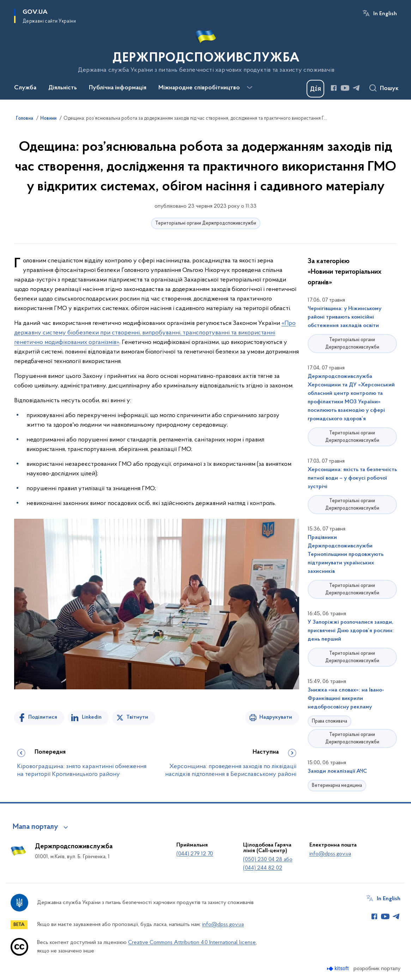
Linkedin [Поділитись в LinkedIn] (92, 717)
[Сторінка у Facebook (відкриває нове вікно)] (334, 88)
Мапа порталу (35, 827)
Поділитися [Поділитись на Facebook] (43, 717)
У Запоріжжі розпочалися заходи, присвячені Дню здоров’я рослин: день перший (351, 631)
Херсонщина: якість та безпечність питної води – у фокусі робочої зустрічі (352, 478)
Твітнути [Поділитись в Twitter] (137, 717)
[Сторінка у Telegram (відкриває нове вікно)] (356, 88)
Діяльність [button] (63, 88)
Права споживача (330, 721)
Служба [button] (25, 88)
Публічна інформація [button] (118, 88)
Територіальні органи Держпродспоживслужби (206, 223)
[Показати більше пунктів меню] (249, 88)
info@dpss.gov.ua (330, 854)
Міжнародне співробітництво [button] (199, 88)
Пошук (389, 89)
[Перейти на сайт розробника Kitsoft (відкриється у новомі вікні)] (339, 969)
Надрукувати (276, 717)
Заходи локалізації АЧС (337, 771)
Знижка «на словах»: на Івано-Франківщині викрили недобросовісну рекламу (346, 699)
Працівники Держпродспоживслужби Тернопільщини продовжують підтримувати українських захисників (346, 554)
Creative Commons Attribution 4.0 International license (192, 943)
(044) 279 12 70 (195, 854)
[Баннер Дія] (315, 89)
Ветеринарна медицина (337, 786)
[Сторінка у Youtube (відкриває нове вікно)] (345, 88)
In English (385, 14)
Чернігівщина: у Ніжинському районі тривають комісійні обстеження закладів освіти (344, 317)
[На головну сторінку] (205, 49)
